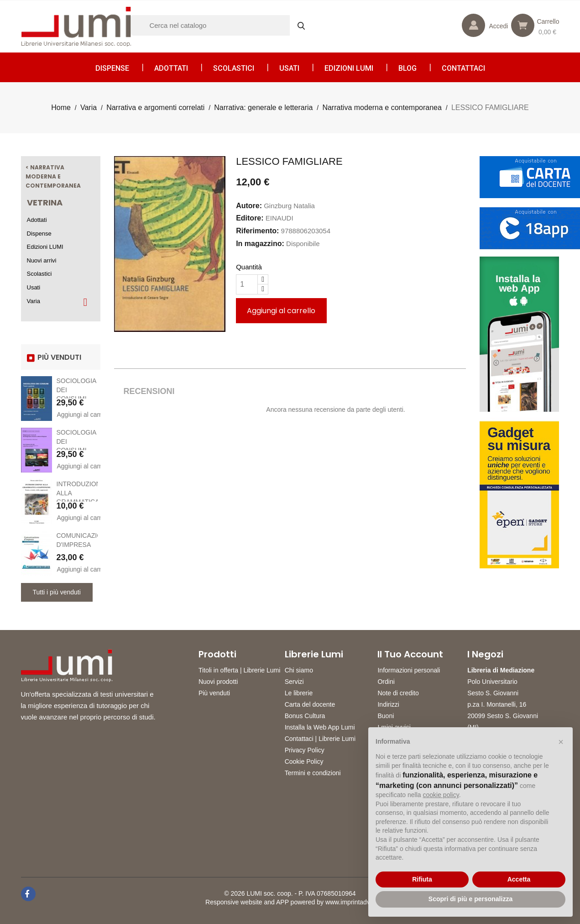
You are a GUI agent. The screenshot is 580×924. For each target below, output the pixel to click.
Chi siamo (299, 670)
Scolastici (234, 68)
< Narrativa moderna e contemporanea (53, 176)
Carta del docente (310, 704)
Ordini (386, 682)
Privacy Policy (305, 750)
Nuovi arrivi (42, 260)
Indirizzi (388, 704)
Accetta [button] (519, 879)
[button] (561, 742)
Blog (408, 68)
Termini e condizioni (313, 773)
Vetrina (45, 202)
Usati (289, 68)
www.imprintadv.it (350, 902)
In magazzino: (260, 244)
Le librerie (299, 693)
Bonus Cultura (305, 716)
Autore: (249, 206)
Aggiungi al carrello (77, 415)
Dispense (112, 68)
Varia (34, 301)
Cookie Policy (304, 761)
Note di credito (398, 693)
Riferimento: (257, 231)
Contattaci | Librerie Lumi (320, 739)
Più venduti (214, 693)
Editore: (250, 218)
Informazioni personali (409, 670)
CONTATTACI (463, 68)
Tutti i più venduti (57, 592)
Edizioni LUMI (349, 68)
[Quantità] (247, 284)
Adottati (171, 68)
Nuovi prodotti (218, 682)
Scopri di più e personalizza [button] (470, 899)
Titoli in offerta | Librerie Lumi (240, 670)
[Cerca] (222, 25)
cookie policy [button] (441, 795)
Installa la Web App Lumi (320, 727)
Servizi (294, 682)
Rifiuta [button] (422, 879)
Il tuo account (410, 654)
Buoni (386, 716)
